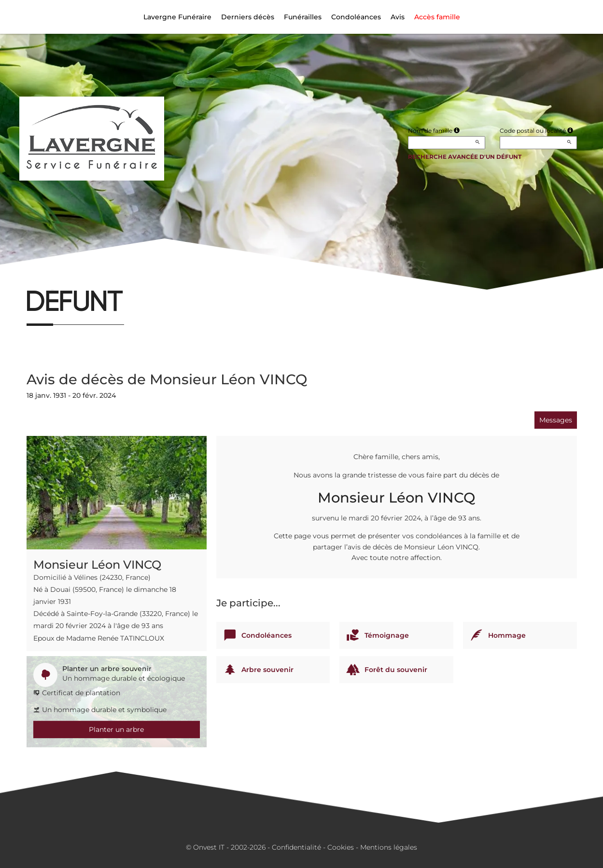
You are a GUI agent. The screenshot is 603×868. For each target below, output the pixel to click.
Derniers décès (248, 17)
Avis (398, 17)
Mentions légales (389, 847)
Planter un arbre (116, 729)
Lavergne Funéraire (177, 17)
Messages (556, 420)
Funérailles (303, 17)
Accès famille (437, 17)
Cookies (341, 847)
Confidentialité (296, 847)
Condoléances (356, 17)
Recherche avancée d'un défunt (465, 157)
